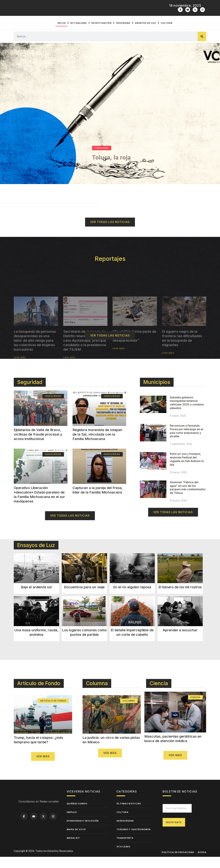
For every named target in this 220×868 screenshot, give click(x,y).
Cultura (167, 33)
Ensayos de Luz (36, 556)
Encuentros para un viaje (84, 598)
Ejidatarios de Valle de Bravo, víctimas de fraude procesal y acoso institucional (38, 445)
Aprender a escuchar (180, 641)
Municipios (157, 393)
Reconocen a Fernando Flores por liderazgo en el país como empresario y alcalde (186, 442)
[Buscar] (202, 47)
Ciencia (159, 694)
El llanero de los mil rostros (180, 598)
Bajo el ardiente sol (36, 598)
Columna (97, 694)
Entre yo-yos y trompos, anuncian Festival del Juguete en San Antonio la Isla (187, 470)
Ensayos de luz (146, 33)
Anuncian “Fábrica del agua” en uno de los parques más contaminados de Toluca (188, 499)
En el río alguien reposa (132, 598)
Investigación (101, 33)
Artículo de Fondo (39, 694)
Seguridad (123, 33)
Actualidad (78, 33)
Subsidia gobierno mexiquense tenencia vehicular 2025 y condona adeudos (187, 414)
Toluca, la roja (111, 186)
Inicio (62, 33)
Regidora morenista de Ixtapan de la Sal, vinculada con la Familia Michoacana (97, 445)
